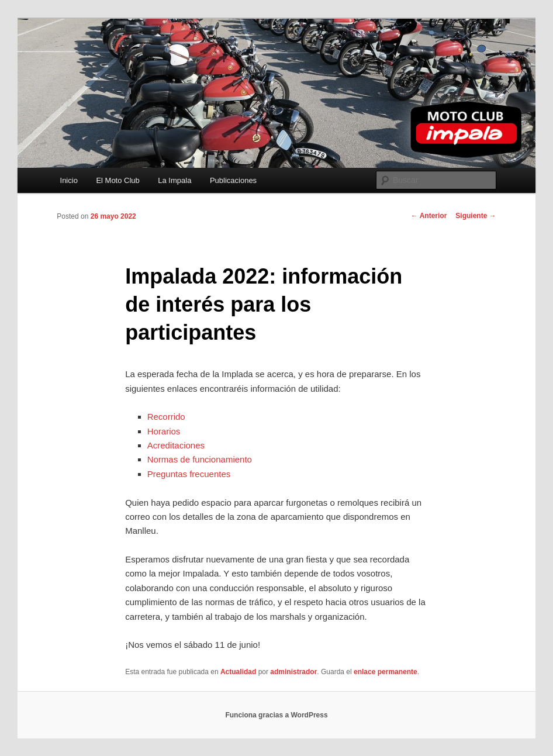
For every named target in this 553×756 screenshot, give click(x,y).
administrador (293, 672)
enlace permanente (386, 672)
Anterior (429, 216)
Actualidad (238, 672)
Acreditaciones (176, 445)
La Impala (174, 180)
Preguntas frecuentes (189, 474)
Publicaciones (233, 180)
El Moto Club (117, 180)
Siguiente (476, 216)
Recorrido (166, 417)
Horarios (164, 431)
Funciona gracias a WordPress (276, 715)
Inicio (69, 180)
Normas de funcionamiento (200, 459)
